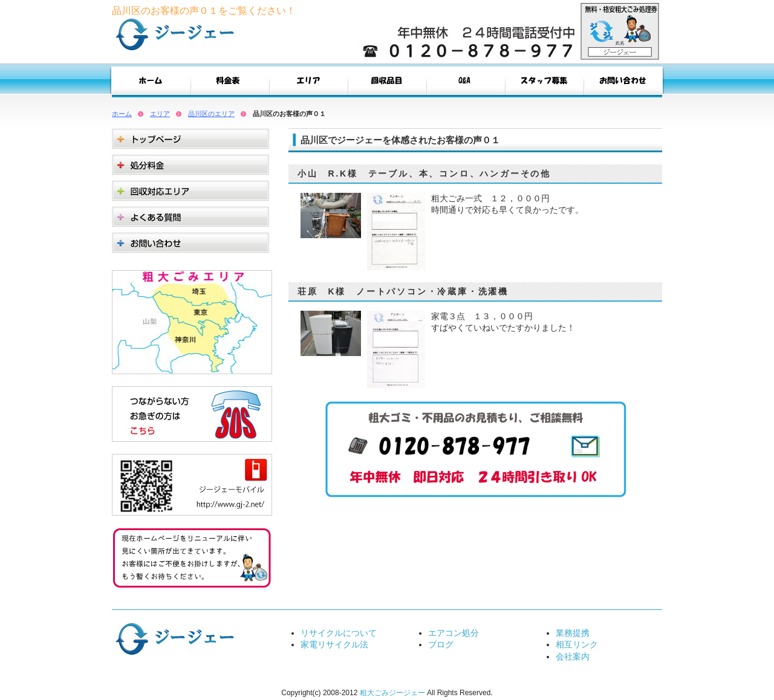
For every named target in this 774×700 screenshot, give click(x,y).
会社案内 (573, 656)
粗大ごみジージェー (392, 693)
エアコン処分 (454, 633)
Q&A (466, 83)
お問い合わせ (623, 83)
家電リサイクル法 (334, 644)
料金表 (230, 83)
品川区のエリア (211, 114)
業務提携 (573, 633)
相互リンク (577, 644)
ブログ (441, 644)
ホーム (122, 114)
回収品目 (387, 83)
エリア (308, 83)
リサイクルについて (339, 633)
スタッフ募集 (544, 83)
